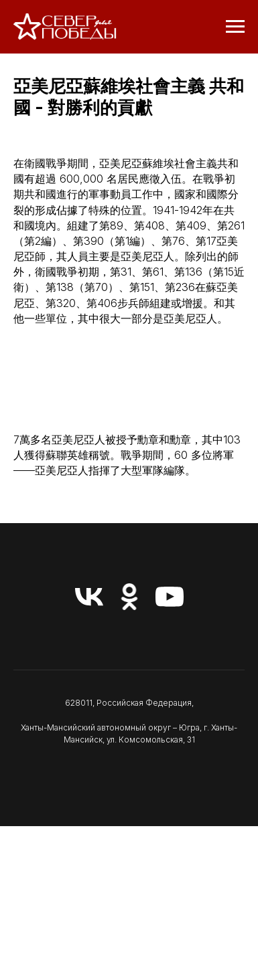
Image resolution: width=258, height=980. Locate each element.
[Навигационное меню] (235, 27)
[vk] (89, 597)
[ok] (129, 597)
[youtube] (170, 597)
